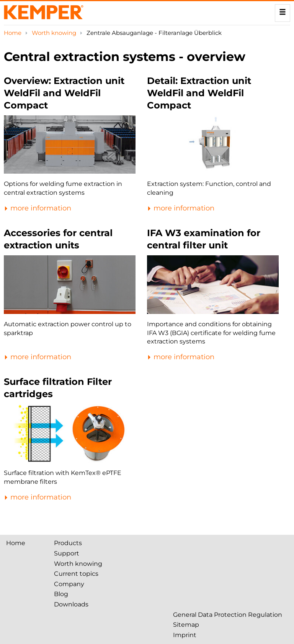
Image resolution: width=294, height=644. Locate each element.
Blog (61, 594)
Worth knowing (55, 33)
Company (69, 584)
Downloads (71, 604)
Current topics (76, 574)
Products (68, 543)
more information (38, 208)
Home (13, 33)
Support (67, 553)
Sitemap (186, 625)
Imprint (185, 635)
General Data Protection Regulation (228, 615)
